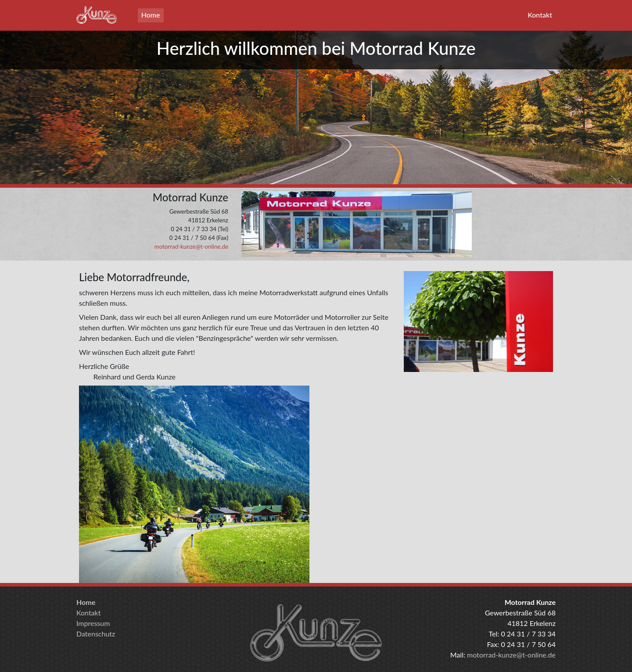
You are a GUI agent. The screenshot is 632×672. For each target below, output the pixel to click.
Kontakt (540, 15)
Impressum (93, 623)
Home (151, 15)
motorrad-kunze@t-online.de (191, 247)
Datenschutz (96, 634)
